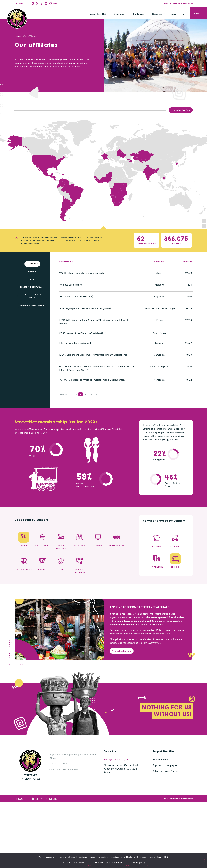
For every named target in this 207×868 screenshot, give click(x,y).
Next (96, 394)
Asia (32, 279)
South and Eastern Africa (32, 296)
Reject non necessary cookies (109, 863)
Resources (158, 14)
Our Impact (140, 14)
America (32, 271)
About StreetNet (99, 14)
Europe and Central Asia (32, 287)
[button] (183, 14)
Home (18, 36)
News (173, 14)
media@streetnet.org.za (116, 759)
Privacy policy (138, 863)
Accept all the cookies (75, 863)
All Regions (32, 264)
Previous (63, 394)
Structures (121, 14)
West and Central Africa (32, 305)
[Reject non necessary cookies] (202, 861)
